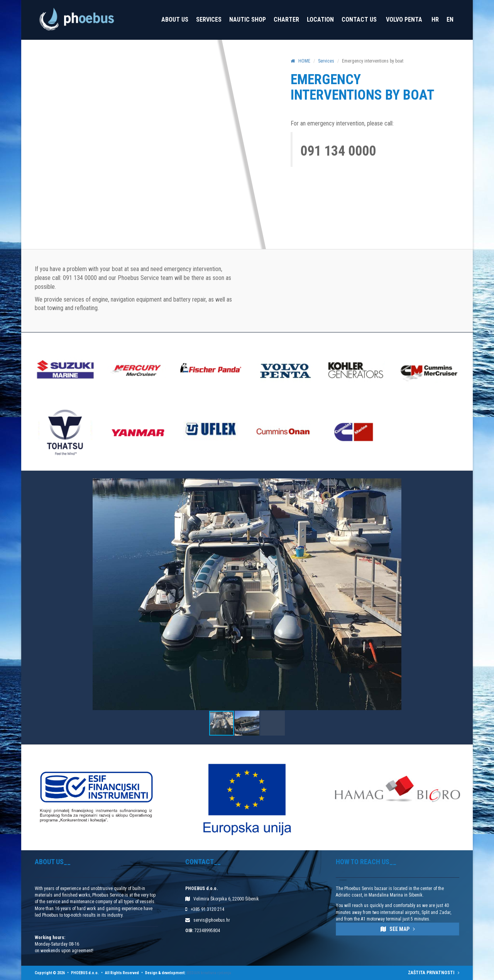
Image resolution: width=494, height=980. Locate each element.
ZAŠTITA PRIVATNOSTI (434, 973)
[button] (466, 594)
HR (435, 19)
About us (175, 19)
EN (450, 19)
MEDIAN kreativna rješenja (209, 973)
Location (320, 19)
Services (209, 19)
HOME (300, 61)
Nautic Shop (248, 19)
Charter (286, 19)
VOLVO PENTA (404, 19)
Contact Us (359, 19)
